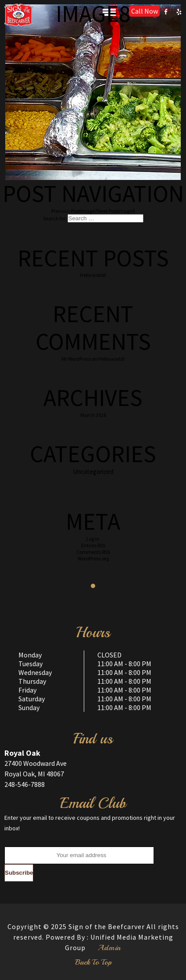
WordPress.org (93, 558)
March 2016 (93, 415)
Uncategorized (93, 472)
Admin (109, 948)
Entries (93, 545)
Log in (93, 539)
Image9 (116, 211)
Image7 (74, 211)
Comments (93, 552)
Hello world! (93, 275)
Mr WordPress (76, 359)
